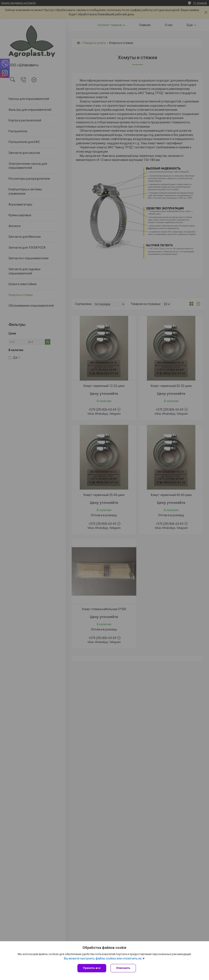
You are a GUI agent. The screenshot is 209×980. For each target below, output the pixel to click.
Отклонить (123, 968)
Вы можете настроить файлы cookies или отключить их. (103, 958)
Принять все (92, 968)
